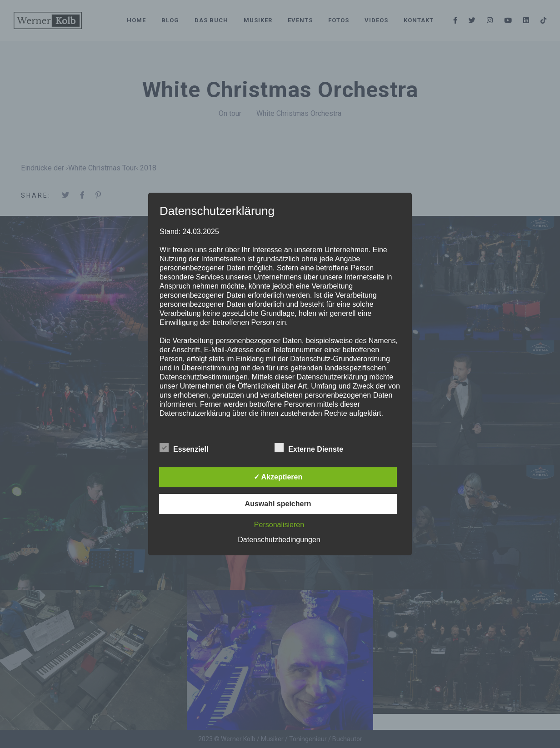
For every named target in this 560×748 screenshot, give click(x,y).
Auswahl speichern (278, 504)
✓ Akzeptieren (278, 477)
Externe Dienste (309, 448)
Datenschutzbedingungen (279, 540)
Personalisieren (279, 525)
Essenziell (184, 448)
